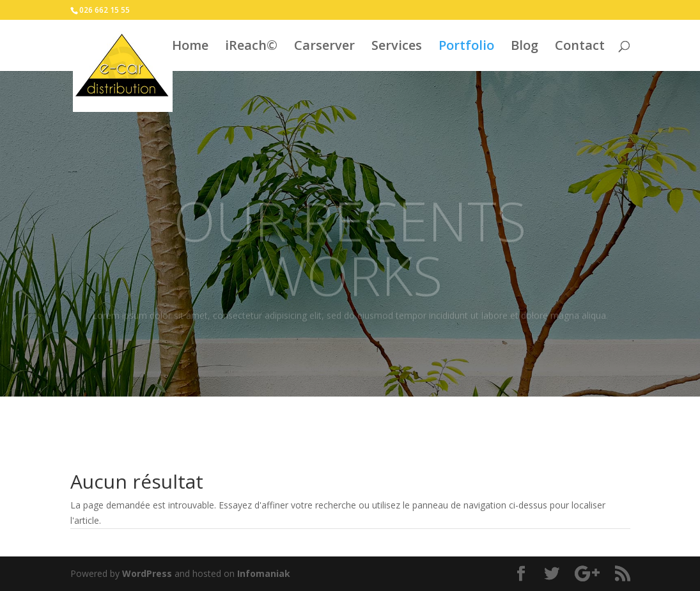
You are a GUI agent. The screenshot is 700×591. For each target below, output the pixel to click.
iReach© (251, 47)
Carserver (324, 47)
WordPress (147, 573)
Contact (580, 47)
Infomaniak (264, 573)
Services (397, 47)
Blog (525, 47)
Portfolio (466, 47)
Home (190, 47)
